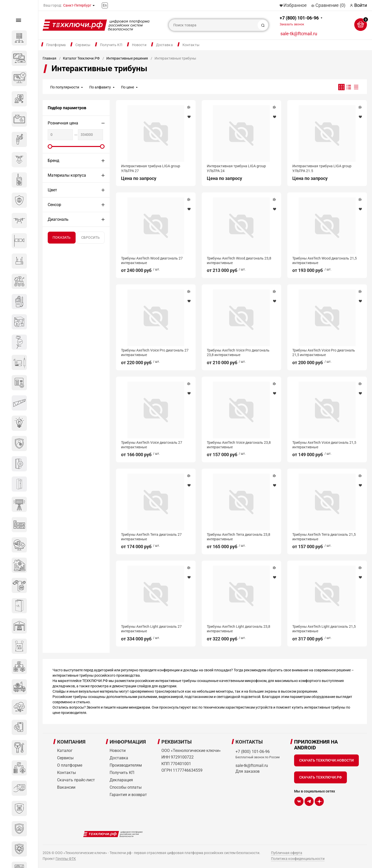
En (105, 5)
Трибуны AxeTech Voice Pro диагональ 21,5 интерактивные (324, 353)
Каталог (65, 751)
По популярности (65, 87)
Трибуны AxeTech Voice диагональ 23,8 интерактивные (239, 445)
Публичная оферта (287, 853)
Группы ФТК (66, 859)
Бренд (54, 161)
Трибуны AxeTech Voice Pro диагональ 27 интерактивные (155, 353)
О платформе (70, 765)
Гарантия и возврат (128, 795)
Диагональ (58, 219)
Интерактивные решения (127, 58)
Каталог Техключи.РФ (81, 58)
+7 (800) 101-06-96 (299, 21)
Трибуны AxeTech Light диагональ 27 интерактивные (151, 629)
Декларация (121, 780)
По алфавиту (100, 87)
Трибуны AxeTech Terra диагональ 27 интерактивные (151, 537)
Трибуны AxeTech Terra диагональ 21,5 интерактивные (324, 537)
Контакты (191, 45)
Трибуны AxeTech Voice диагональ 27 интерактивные (152, 445)
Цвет (52, 190)
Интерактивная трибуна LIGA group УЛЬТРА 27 (151, 168)
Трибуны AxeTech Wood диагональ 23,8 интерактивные (239, 261)
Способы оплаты (126, 787)
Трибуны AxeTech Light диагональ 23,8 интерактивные (239, 629)
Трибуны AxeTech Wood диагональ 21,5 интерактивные (325, 261)
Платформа (56, 45)
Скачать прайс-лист (76, 780)
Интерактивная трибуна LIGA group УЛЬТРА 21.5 (322, 168)
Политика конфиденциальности (298, 859)
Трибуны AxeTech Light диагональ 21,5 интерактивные (324, 629)
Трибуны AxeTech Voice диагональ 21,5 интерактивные (324, 445)
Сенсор (54, 205)
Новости (139, 45)
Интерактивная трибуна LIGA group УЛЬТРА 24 (236, 168)
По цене (128, 87)
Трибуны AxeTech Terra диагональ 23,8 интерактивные (239, 537)
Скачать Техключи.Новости (326, 760)
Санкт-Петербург (77, 5)
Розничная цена (63, 123)
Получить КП (111, 45)
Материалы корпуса (67, 175)
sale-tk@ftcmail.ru (299, 34)
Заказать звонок (292, 24)
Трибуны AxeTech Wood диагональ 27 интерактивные (152, 261)
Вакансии (66, 787)
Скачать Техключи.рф (320, 777)
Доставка (164, 45)
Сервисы (83, 45)
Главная (49, 58)
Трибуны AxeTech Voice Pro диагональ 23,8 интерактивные (238, 353)
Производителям (126, 765)
